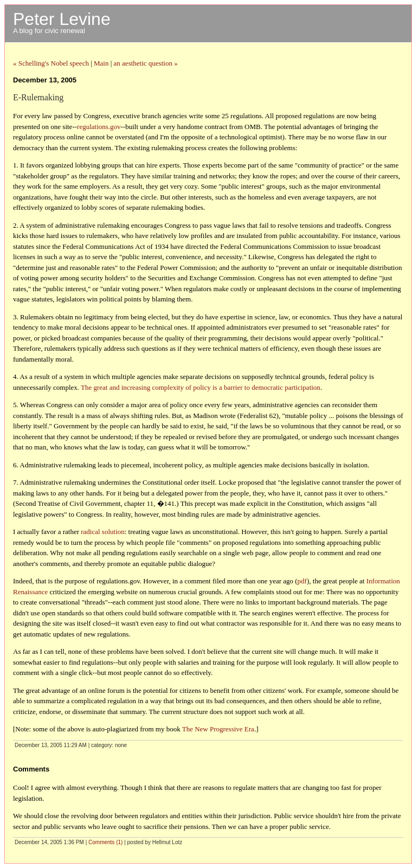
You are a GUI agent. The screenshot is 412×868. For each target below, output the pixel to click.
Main (101, 63)
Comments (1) (105, 842)
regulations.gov (99, 127)
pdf (302, 581)
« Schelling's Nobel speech (51, 63)
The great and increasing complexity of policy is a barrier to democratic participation (201, 387)
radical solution (103, 532)
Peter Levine (62, 19)
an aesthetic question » (146, 63)
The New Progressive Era (218, 729)
